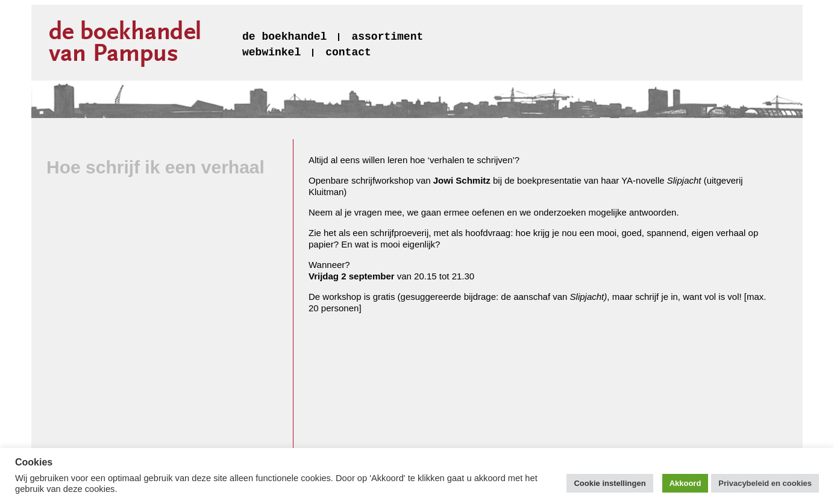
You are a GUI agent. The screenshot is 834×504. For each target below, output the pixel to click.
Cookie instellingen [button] (610, 483)
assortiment (387, 37)
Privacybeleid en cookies (765, 483)
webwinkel (271, 52)
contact (348, 52)
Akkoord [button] (685, 483)
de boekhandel (284, 37)
